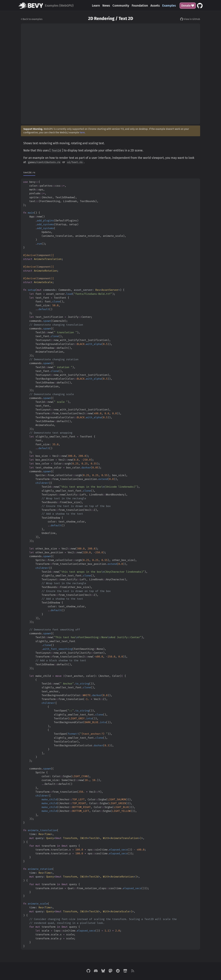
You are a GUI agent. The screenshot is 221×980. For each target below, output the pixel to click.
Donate (188, 6)
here (82, 132)
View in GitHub (190, 19)
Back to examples (32, 19)
